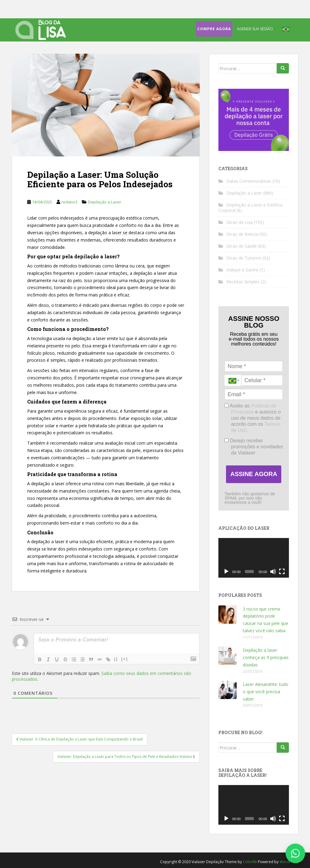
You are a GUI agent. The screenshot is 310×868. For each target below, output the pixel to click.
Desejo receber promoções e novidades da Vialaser (254, 447)
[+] (125, 659)
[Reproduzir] (226, 572)
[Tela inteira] (282, 572)
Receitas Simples (243, 282)
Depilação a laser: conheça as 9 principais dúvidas (266, 657)
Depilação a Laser (105, 202)
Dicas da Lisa (239, 222)
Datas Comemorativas (249, 181)
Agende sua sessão (255, 29)
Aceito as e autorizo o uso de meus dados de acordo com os (253, 418)
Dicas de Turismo (244, 258)
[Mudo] (273, 572)
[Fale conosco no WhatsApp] (295, 853)
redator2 (69, 202)
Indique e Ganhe (242, 270)
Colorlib (250, 862)
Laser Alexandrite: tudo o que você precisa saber (266, 692)
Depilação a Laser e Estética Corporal (250, 208)
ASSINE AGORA (254, 474)
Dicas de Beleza (242, 234)
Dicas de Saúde (242, 246)
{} (116, 659)
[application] (254, 558)
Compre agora (214, 29)
